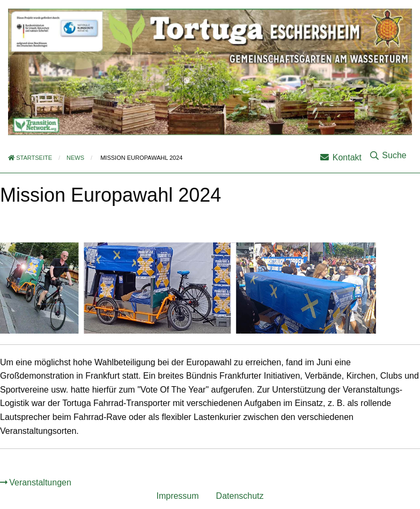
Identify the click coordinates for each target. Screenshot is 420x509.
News (75, 158)
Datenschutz (240, 496)
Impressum (177, 496)
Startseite (30, 158)
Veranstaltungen (40, 482)
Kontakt (341, 157)
